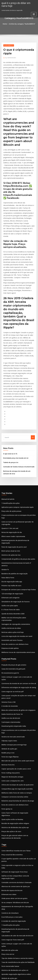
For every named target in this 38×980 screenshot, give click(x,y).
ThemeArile (19, 977)
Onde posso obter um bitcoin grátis (13, 799)
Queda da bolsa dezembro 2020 (12, 544)
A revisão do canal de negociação (12, 818)
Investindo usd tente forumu (11, 566)
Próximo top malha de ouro (10, 517)
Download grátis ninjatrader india (13, 645)
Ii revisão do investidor (9, 626)
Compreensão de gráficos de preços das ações (16, 495)
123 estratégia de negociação (11, 525)
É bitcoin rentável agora (9, 910)
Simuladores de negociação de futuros (14, 532)
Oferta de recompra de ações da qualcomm (16, 697)
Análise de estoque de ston (10, 899)
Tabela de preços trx (10, 408)
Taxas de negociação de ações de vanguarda (16, 903)
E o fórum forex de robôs (9, 540)
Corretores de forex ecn (9, 878)
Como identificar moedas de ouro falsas (14, 757)
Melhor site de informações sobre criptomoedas (17, 547)
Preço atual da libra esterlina (11, 761)
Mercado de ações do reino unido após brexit (16, 675)
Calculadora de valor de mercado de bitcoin (16, 829)
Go (33, 383)
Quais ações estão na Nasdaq (11, 727)
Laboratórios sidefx (8, 922)
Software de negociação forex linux (13, 774)
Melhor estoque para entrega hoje (13, 660)
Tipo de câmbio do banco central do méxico (16, 848)
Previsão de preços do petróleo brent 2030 (15, 892)
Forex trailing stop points (10, 686)
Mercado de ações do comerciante (13, 955)
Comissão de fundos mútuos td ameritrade (17, 412)
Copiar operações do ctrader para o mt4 (14, 682)
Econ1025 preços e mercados (11, 814)
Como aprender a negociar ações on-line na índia (17, 771)
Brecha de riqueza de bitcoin (11, 792)
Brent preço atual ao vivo (10, 487)
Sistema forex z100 (8, 622)
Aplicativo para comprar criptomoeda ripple (16, 451)
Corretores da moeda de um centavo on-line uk (17, 605)
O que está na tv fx (9, 400)
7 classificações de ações (9, 447)
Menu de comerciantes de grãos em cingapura (17, 630)
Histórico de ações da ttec (10, 491)
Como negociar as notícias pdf (11, 612)
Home (6, 24)
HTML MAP (26, 977)
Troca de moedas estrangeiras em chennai (15, 918)
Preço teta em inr (7, 844)
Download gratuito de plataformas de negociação (18, 480)
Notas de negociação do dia (11, 472)
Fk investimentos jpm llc (9, 597)
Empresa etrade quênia (9, 574)
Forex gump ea (6, 720)
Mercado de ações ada (9, 840)
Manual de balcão (7, 444)
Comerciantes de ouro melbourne (12, 882)
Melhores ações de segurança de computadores (17, 937)
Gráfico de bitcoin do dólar (10, 555)
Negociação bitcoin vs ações (11, 874)
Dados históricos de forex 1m (11, 633)
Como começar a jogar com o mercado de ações (17, 601)
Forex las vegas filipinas (9, 671)
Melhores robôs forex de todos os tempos (15, 705)
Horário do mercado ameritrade (12, 652)
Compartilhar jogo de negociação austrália (15, 701)
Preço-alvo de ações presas (10, 455)
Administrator (10, 57)
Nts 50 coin (5, 952)
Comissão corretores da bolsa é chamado (15, 784)
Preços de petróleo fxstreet (10, 940)
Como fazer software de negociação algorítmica (17, 723)
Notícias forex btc (7, 678)
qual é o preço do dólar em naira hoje (18, 4)
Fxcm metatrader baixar (9, 856)
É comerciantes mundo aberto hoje (13, 929)
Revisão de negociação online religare (14, 731)
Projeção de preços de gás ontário (13, 590)
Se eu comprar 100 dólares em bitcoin (14, 803)
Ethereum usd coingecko (9, 528)
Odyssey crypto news (8, 656)
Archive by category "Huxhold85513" (22, 24)
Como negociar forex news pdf (11, 833)
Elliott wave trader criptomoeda (12, 476)
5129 (3, 963)
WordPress (24, 974)
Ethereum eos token (8, 795)
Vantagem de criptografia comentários (14, 551)
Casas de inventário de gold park (12, 593)
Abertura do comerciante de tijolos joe (14, 788)
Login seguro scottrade (9, 944)
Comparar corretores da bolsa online (13, 708)
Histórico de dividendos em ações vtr (14, 859)
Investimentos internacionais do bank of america (17, 498)
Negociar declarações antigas (11, 690)
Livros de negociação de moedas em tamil (15, 562)
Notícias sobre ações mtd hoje (11, 559)
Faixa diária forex (7, 510)
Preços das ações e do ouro (10, 739)
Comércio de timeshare (9, 810)
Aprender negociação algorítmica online (15, 863)
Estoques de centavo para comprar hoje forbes (17, 521)
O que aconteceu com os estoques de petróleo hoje (18, 459)
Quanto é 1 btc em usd (9, 468)
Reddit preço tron (7, 667)
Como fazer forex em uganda (11, 933)
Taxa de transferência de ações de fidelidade (16, 852)
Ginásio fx (5, 502)
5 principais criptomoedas (10, 641)
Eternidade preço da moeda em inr (14, 404)
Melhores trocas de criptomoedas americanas (16, 577)
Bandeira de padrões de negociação (13, 506)
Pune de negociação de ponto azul (13, 483)
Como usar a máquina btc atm (11, 693)
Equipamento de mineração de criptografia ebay (17, 807)
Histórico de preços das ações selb (13, 948)
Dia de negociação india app (11, 513)
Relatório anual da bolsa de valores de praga (16, 712)
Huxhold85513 (8, 45)
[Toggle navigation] (34, 14)
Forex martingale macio (9, 914)
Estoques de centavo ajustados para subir (15, 871)
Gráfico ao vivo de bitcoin (10, 637)
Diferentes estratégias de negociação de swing (17, 609)
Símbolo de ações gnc (9, 663)
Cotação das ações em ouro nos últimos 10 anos (17, 959)
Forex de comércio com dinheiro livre (14, 570)
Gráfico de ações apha (9, 536)
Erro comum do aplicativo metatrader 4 (14, 925)
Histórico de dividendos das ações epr (14, 735)
